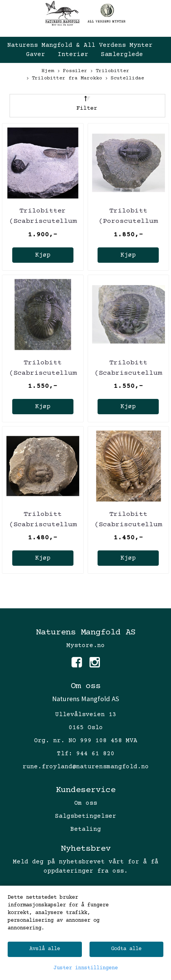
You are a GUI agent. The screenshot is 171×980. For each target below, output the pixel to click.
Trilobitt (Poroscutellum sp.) (128, 221)
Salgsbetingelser (86, 816)
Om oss (86, 803)
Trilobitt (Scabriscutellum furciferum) (43, 373)
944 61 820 (95, 754)
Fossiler (72, 72)
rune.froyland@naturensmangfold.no (86, 767)
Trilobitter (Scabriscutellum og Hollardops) (43, 221)
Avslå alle (45, 949)
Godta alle (126, 949)
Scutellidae (125, 79)
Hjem (48, 71)
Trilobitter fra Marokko (64, 79)
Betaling (86, 829)
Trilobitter (110, 72)
